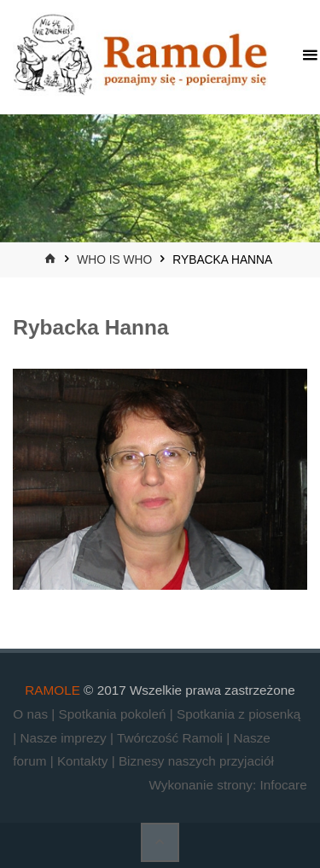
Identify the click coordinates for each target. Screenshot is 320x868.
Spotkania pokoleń (114, 714)
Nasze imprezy (65, 738)
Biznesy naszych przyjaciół (196, 761)
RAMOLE (52, 690)
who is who (114, 260)
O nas (32, 714)
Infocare (283, 785)
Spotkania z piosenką (239, 714)
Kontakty (84, 761)
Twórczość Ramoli (172, 738)
